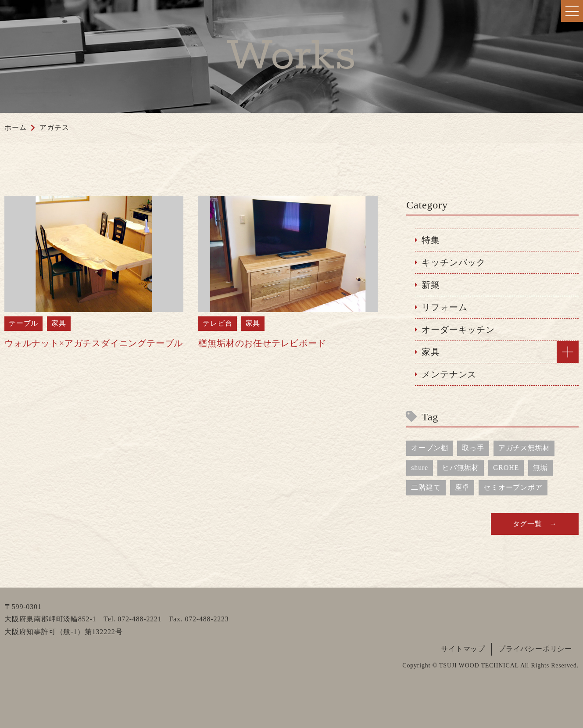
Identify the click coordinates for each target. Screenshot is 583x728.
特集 (431, 240)
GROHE (506, 468)
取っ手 (473, 448)
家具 (431, 352)
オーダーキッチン (458, 330)
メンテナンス (449, 374)
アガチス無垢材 (524, 448)
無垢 (540, 468)
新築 (431, 285)
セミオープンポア (513, 487)
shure (420, 468)
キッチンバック (454, 262)
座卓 (462, 487)
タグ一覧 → (535, 524)
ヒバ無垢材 (461, 468)
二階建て (426, 487)
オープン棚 (429, 448)
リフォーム (444, 307)
